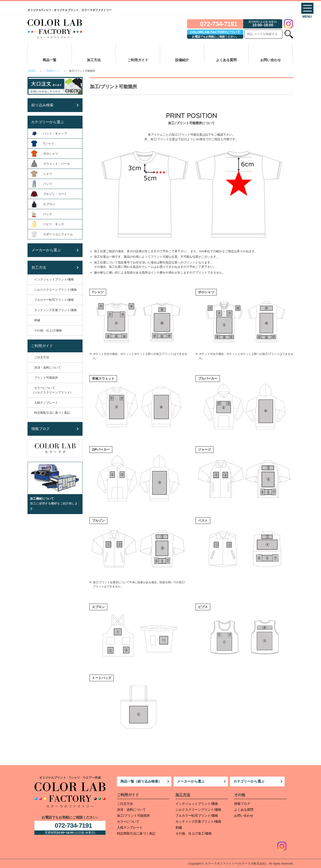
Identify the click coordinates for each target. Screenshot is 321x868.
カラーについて (128, 821)
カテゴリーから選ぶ (249, 781)
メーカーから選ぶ (191, 781)
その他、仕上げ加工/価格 (194, 833)
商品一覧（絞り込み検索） (141, 781)
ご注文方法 (125, 804)
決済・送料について (131, 810)
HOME (32, 71)
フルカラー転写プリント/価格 (197, 816)
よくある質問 (226, 60)
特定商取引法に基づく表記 (136, 833)
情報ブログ (242, 804)
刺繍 (179, 827)
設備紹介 (182, 60)
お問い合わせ (271, 60)
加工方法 (94, 60)
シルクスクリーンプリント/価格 (198, 810)
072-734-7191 (219, 24)
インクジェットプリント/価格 (197, 804)
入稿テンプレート (130, 827)
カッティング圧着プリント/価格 (198, 821)
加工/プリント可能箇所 (133, 816)
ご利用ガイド (138, 60)
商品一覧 (50, 60)
